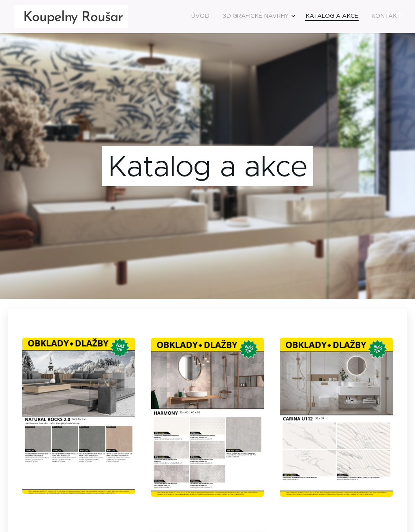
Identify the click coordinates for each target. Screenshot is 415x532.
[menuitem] (360, 17)
